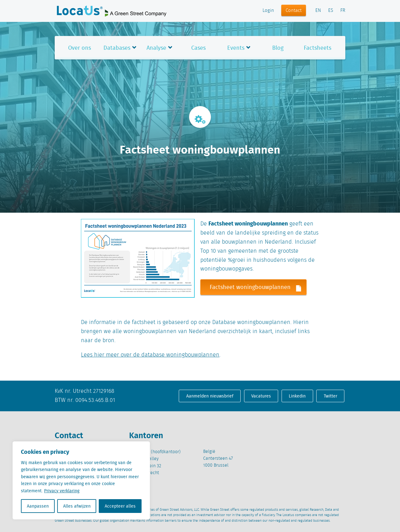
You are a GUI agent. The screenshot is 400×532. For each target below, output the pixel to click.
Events (236, 48)
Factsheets (317, 48)
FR (343, 11)
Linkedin (297, 396)
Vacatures (261, 396)
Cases (198, 48)
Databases (117, 48)
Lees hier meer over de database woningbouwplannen (150, 355)
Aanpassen (38, 506)
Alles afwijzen (77, 506)
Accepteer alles (120, 506)
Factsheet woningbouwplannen (258, 287)
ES (331, 11)
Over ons (80, 48)
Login (268, 11)
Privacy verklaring (62, 491)
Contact (294, 11)
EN (318, 11)
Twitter (330, 396)
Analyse (156, 48)
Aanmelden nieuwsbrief (210, 396)
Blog (278, 48)
